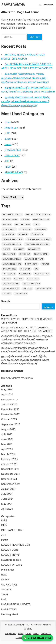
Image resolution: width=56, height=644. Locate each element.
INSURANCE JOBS (12, 530)
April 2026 (7, 394)
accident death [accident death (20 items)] (10, 220)
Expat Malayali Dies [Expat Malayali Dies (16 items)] (12, 244)
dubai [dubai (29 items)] (37, 224)
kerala (8, 144)
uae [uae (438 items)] (36, 269)
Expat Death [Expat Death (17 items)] (37, 234)
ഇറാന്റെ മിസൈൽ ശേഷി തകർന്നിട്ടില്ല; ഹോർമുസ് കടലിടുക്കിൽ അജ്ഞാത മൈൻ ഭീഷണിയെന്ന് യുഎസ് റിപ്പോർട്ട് (26, 101)
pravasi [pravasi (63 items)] (45, 264)
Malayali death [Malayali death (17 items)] (41, 254)
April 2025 (7, 449)
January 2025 (9, 464)
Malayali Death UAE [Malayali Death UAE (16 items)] (12, 259)
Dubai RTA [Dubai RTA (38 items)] (23, 234)
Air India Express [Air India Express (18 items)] (41, 220)
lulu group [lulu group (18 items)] (25, 254)
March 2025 (8, 454)
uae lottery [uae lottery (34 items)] (33, 279)
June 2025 (7, 439)
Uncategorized (13, 150)
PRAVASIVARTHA (13, 4)
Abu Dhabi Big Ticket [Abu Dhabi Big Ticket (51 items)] (12, 215)
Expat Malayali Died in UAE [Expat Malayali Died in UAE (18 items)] (39, 239)
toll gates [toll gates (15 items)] (25, 269)
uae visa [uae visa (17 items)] (7, 294)
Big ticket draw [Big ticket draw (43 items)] (22, 224)
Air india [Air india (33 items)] (25, 220)
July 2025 (7, 434)
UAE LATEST (12, 155)
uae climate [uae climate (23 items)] (25, 274)
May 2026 (7, 389)
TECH (8, 167)
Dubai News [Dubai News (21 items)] (41, 229)
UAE (7, 133)
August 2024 (9, 489)
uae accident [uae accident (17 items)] (9, 274)
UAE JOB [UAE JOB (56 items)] (6, 279)
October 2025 (9, 419)
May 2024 (7, 504)
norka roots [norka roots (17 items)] (31, 264)
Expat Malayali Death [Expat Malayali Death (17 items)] (13, 239)
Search (6, 301)
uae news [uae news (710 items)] (27, 289)
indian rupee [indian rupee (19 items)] (34, 249)
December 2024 (10, 469)
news (7, 122)
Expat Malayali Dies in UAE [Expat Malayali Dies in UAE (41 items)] (37, 244)
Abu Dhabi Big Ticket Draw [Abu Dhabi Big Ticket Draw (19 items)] (38, 215)
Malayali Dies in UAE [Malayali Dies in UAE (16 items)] (12, 264)
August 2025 (8, 429)
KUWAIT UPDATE (12, 565)
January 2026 (9, 404)
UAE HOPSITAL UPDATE (16, 604)
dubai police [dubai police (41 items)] (9, 234)
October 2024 (9, 479)
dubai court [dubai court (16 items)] (25, 229)
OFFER (5, 580)
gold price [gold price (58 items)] (19, 249)
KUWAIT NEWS (14, 172)
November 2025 (10, 414)
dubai (8, 139)
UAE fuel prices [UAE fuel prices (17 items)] (42, 274)
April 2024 (7, 509)
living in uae (11, 128)
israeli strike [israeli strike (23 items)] (9, 254)
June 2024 (7, 499)
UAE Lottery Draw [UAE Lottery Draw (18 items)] (31, 284)
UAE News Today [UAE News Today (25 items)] (44, 289)
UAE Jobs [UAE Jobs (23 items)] (19, 279)
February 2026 (10, 400)
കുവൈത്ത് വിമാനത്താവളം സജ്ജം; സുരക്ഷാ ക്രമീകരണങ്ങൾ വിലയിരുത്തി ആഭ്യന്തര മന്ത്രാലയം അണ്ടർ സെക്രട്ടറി (25, 78)
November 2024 (11, 474)
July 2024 (7, 494)
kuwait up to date (11, 560)
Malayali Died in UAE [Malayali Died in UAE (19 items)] (34, 259)
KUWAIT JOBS (10, 550)
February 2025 (10, 459)
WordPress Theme (39, 625)
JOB (7, 161)
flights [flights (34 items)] (6, 249)
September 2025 (11, 424)
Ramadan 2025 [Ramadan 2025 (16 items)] (9, 269)
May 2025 (7, 444)
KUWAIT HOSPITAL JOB (16, 545)
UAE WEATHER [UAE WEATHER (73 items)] (21, 294)
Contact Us (46, 634)
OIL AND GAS (9, 585)
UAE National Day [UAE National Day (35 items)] (11, 289)
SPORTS (6, 590)
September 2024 (11, 484)
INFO (4, 525)
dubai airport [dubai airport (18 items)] (9, 229)
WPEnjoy (28, 629)
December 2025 (10, 409)
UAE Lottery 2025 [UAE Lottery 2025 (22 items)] (11, 284)
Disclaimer (21, 638)
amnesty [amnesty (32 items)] (7, 224)
